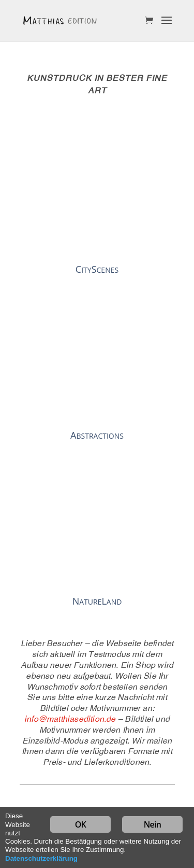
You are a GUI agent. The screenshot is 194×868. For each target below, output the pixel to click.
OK (80, 824)
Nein (152, 824)
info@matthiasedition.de (70, 720)
